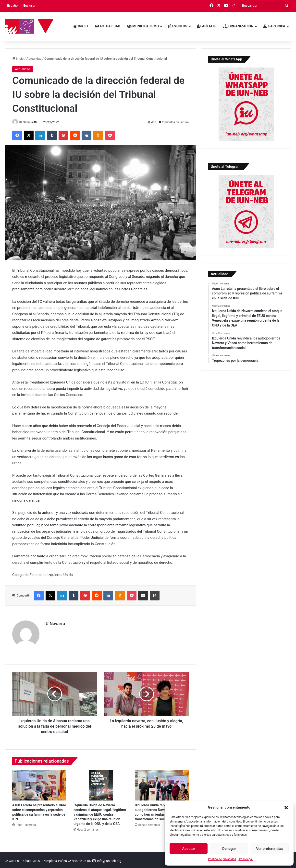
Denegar (229, 849)
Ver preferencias (270, 849)
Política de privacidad (222, 859)
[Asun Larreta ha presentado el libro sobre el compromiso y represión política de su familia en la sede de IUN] (39, 784)
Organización (238, 26)
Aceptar (189, 849)
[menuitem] (13, 6)
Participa (274, 26)
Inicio (80, 26)
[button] (286, 808)
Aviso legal (246, 859)
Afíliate (207, 26)
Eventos (178, 26)
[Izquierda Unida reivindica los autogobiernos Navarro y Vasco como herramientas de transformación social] (162, 784)
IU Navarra (28, 122)
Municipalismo (143, 26)
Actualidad (108, 26)
